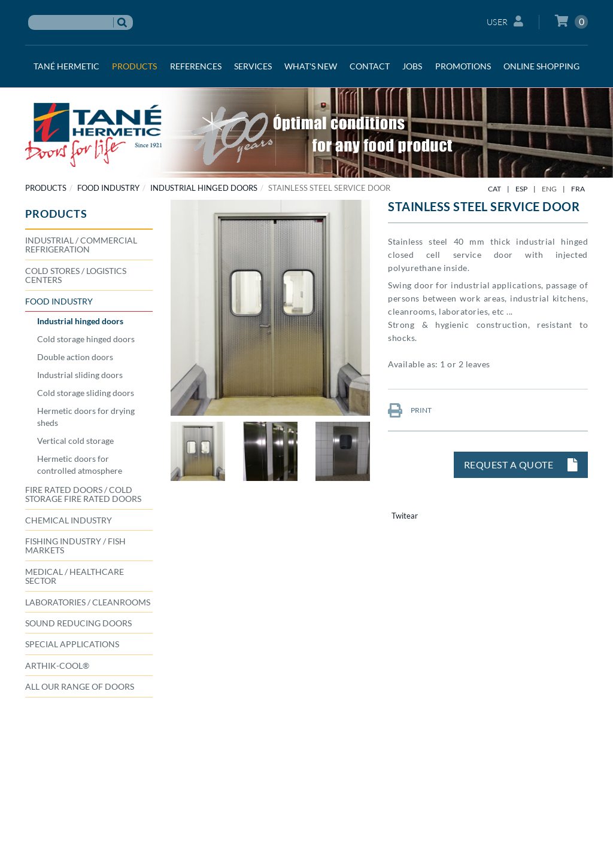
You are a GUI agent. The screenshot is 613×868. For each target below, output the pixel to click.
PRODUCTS (46, 188)
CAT (494, 189)
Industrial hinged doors (204, 188)
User (505, 21)
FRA (578, 189)
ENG (549, 189)
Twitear (405, 516)
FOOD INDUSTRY (108, 188)
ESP (521, 189)
